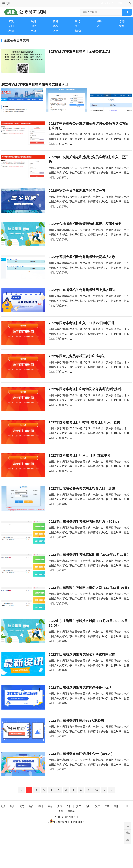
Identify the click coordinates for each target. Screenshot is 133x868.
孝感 (122, 21)
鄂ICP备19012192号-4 (66, 856)
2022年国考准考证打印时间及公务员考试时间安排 (85, 407)
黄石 (55, 26)
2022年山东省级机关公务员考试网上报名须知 (82, 302)
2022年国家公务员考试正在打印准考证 (77, 372)
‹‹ (21, 829)
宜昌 (122, 26)
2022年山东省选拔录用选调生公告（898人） (81, 791)
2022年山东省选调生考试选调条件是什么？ (80, 721)
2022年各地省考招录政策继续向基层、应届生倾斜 (85, 232)
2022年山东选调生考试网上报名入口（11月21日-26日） (90, 616)
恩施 (55, 31)
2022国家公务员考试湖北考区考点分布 (77, 197)
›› (112, 829)
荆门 (78, 21)
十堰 (33, 31)
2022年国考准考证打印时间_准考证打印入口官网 (85, 442)
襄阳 (11, 31)
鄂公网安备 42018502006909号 (67, 861)
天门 (11, 26)
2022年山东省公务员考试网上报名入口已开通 (82, 512)
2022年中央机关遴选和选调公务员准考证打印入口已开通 (89, 164)
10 (97, 829)
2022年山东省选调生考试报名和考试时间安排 (82, 686)
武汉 (11, 21)
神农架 (77, 31)
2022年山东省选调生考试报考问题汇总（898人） (85, 546)
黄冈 (55, 21)
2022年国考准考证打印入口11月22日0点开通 (82, 337)
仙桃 (33, 26)
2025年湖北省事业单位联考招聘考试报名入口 (35, 86)
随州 (78, 26)
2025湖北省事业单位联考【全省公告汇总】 (80, 51)
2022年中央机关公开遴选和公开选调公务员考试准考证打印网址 (89, 130)
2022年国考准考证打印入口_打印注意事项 (80, 477)
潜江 (100, 26)
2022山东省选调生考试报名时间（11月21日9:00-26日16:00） (88, 654)
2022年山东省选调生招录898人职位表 (77, 756)
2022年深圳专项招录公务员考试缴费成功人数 (82, 267)
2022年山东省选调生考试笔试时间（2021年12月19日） (89, 581)
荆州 (33, 21)
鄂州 (100, 21)
